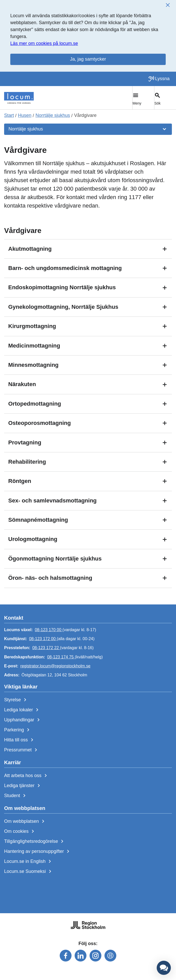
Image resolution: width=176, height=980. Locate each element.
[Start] (19, 98)
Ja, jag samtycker (88, 59)
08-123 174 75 (61, 657)
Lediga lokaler (22, 710)
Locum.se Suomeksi (29, 872)
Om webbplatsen (25, 822)
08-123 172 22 (46, 648)
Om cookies (20, 832)
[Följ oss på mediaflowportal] (110, 956)
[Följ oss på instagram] (95, 956)
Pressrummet (22, 750)
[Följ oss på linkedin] (81, 956)
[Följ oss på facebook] (66, 956)
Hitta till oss (20, 740)
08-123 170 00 (49, 630)
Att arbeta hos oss (27, 776)
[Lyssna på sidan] (159, 79)
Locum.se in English (29, 862)
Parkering (18, 730)
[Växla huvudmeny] (143, 98)
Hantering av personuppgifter (38, 852)
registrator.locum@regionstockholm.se (55, 666)
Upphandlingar (23, 720)
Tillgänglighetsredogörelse (35, 842)
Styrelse (16, 700)
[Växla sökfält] (165, 98)
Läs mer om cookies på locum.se (44, 43)
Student (16, 796)
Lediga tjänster (23, 786)
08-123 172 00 (43, 639)
